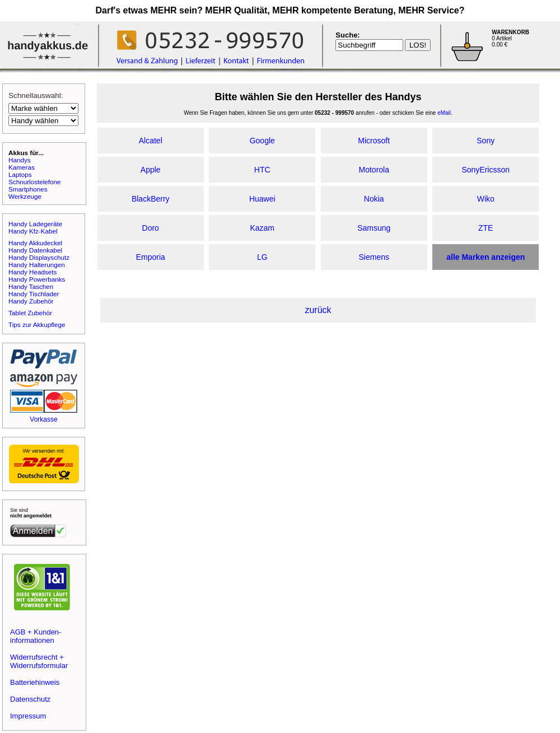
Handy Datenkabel (35, 250)
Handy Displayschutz (39, 257)
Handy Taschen (31, 286)
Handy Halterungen (37, 265)
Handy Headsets (32, 272)
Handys (20, 160)
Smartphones (28, 189)
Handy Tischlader (34, 294)
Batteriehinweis (35, 682)
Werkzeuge (25, 196)
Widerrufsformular (39, 666)
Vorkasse (43, 419)
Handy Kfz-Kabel (33, 231)
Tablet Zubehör (30, 313)
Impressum (28, 716)
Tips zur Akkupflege (37, 325)
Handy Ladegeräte (35, 224)
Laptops (20, 174)
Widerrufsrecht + (37, 657)
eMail (444, 113)
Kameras (22, 167)
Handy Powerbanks (37, 279)
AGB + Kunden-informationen (36, 636)
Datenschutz (30, 699)
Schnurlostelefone (35, 182)
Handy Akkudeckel (35, 243)
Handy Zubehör (31, 301)
